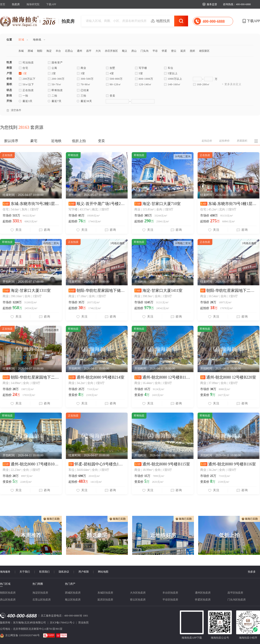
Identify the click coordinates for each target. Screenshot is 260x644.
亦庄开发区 (111, 51)
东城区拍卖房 (105, 593)
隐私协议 (64, 572)
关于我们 (25, 572)
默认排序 (11, 141)
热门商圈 (38, 584)
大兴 (98, 51)
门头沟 (145, 51)
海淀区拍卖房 (40, 593)
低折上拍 (79, 141)
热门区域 (5, 584)
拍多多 (252, 572)
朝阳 (40, 51)
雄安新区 (204, 51)
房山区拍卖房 (8, 600)
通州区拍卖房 (203, 593)
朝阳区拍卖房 (8, 593)
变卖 (101, 141)
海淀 (49, 51)
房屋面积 (242, 141)
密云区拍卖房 (138, 600)
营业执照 (83, 623)
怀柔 (164, 51)
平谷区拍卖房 (170, 600)
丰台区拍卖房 (170, 593)
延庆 (183, 51)
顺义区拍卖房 (73, 600)
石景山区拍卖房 (42, 600)
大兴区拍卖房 (138, 593)
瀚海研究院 (33, 4)
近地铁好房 (163, 535)
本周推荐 (31, 535)
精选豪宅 (97, 535)
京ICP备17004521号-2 (62, 623)
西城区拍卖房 (73, 593)
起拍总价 (207, 141)
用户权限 (84, 572)
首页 (3, 4)
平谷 (155, 51)
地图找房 (163, 21)
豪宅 (34, 141)
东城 (21, 51)
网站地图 (103, 572)
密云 (174, 51)
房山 (134, 51)
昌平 (89, 51)
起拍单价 (224, 141)
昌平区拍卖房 (235, 593)
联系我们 (44, 572)
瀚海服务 (5, 572)
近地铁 (56, 141)
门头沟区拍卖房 (237, 600)
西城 (30, 51)
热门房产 (70, 584)
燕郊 (192, 51)
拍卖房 (16, 4)
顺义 (125, 51)
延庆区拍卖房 (105, 600)
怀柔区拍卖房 (203, 600)
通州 (80, 51)
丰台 (58, 51)
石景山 (69, 51)
